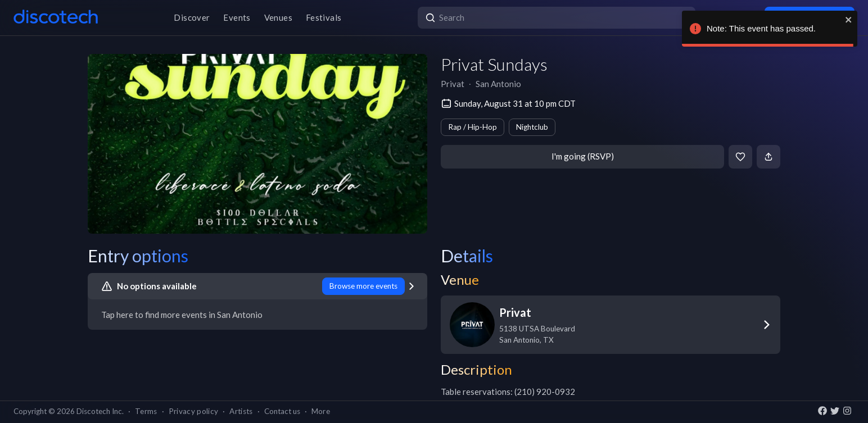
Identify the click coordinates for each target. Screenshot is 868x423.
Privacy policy (194, 411)
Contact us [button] (282, 411)
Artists (241, 411)
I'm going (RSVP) (583, 156)
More (321, 411)
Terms (146, 411)
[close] (849, 20)
